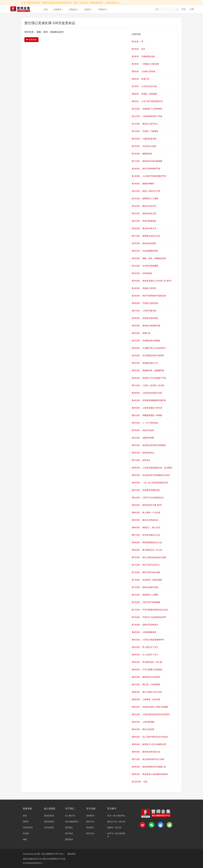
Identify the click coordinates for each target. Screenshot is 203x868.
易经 (25, 816)
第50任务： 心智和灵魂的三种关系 (147, 408)
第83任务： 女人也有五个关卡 (145, 655)
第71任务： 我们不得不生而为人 (146, 565)
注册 (192, 9)
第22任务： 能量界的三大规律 (145, 198)
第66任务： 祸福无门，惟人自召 (146, 527)
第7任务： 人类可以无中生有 (144, 86)
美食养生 (90, 828)
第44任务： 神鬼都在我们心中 (145, 363)
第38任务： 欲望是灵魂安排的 (145, 318)
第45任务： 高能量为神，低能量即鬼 (148, 370)
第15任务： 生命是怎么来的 (144, 146)
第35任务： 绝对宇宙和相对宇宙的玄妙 (149, 296)
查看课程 (31, 40)
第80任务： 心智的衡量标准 (144, 632)
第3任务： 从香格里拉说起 (143, 56)
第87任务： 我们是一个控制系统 (146, 684)
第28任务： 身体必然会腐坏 (144, 243)
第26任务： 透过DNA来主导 (144, 228)
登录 (184, 9)
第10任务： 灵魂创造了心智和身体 (147, 109)
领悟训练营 (49, 816)
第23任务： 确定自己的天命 (144, 206)
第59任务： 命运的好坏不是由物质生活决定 (151, 475)
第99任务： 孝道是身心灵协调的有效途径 (150, 774)
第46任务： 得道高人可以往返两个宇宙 (149, 378)
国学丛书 (90, 822)
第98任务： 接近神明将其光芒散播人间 (149, 767)
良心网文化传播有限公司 (50, 859)
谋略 (25, 839)
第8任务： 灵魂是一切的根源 (144, 94)
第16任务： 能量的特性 (142, 154)
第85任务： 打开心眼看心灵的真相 (147, 670)
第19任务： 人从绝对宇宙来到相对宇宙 (149, 176)
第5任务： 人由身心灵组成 (143, 71)
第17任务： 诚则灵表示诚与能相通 (147, 161)
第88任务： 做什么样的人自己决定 (147, 692)
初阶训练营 (49, 822)
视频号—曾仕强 (114, 828)
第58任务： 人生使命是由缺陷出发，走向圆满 (152, 468)
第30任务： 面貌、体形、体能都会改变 (149, 258)
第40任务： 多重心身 (141, 333)
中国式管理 (28, 828)
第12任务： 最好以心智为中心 (145, 124)
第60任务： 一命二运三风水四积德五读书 (150, 483)
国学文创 (90, 833)
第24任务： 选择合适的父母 (144, 213)
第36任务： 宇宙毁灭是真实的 (145, 303)
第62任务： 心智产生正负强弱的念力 (148, 498)
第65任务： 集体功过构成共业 (145, 520)
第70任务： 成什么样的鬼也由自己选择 (149, 557)
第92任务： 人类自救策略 (143, 722)
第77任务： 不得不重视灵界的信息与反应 (150, 610)
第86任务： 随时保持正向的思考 (146, 677)
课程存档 (71, 854)
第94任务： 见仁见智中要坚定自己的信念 (150, 737)
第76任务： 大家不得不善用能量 (146, 602)
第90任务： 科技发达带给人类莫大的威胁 (150, 707)
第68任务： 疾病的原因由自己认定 (147, 542)
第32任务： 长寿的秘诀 (142, 273)
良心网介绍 (70, 816)
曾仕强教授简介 (72, 822)
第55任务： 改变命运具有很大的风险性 (149, 445)
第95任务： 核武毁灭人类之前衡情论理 (149, 744)
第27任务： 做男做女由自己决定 (146, 236)
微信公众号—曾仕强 (116, 822)
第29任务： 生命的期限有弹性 (145, 251)
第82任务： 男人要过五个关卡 (145, 647)
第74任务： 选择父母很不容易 (145, 587)
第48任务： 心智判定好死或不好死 (147, 393)
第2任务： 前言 (138, 49)
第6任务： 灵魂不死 (140, 79)
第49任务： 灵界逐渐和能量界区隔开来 (149, 400)
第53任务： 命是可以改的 (143, 430)
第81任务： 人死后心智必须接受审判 (148, 640)
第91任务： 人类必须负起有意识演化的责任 (151, 714)
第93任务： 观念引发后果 (143, 729)
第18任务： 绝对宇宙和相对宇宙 (146, 169)
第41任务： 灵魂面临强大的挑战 (146, 341)
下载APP (103, 9)
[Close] (181, 2)
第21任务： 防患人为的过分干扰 (146, 191)
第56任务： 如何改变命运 (143, 453)
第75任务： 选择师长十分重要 (145, 595)
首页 (46, 9)
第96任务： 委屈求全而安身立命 (146, 752)
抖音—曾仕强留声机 (116, 816)
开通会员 (74, 9)
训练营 (88, 9)
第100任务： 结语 (139, 782)
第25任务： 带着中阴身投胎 (144, 221)
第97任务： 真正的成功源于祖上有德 (148, 759)
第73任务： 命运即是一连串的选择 (147, 580)
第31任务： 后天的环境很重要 (145, 266)
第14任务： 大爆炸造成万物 (144, 139)
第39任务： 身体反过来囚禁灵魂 (146, 326)
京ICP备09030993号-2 (33, 863)
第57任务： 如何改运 (141, 460)
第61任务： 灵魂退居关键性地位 (146, 490)
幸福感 (26, 833)
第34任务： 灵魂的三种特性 (144, 288)
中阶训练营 (49, 828)
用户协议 (69, 833)
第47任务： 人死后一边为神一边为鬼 (148, 385)
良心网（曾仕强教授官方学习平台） (50, 854)
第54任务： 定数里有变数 (143, 438)
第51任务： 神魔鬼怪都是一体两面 (147, 415)
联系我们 (69, 828)
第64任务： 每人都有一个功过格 (146, 513)
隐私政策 (69, 839)
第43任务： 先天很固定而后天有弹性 (148, 355)
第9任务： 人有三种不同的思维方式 (147, 101)
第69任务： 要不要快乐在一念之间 (147, 550)
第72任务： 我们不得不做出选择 (146, 572)
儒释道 (26, 822)
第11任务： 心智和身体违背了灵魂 (147, 116)
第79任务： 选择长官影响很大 (145, 625)
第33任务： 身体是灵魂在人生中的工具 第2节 (152, 281)
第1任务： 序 (137, 41)
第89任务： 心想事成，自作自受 (146, 699)
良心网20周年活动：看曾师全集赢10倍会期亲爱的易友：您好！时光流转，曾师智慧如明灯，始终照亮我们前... (72, 3)
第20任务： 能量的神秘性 (143, 184)
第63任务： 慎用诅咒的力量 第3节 (147, 505)
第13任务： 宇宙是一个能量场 (145, 131)
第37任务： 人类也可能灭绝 (144, 311)
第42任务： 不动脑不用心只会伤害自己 (149, 348)
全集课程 (58, 9)
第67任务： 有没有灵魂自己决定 (146, 535)
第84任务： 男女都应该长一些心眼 (147, 662)
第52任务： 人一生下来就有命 (145, 423)
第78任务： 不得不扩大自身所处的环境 (149, 617)
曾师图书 (90, 816)
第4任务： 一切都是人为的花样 (145, 64)
